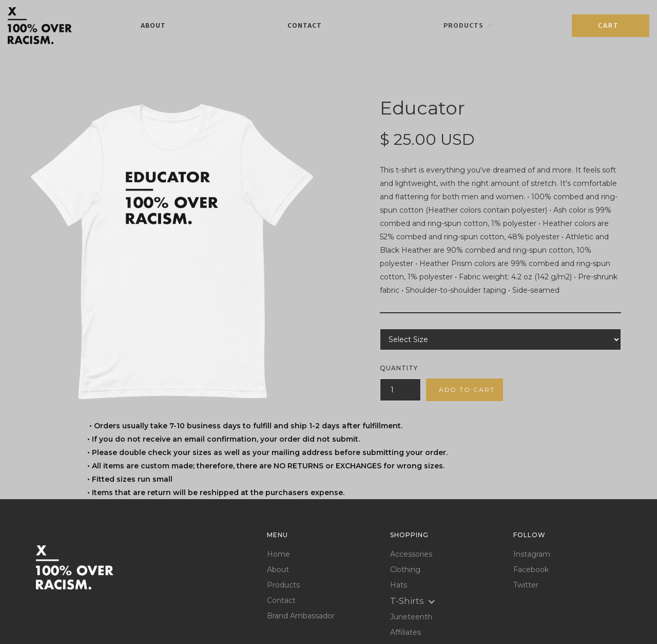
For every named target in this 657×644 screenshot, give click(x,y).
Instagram (532, 554)
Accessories (411, 554)
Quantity (399, 368)
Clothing (405, 570)
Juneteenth (411, 617)
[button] (468, 26)
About (153, 25)
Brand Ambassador (301, 616)
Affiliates (405, 632)
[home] (40, 25)
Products (283, 585)
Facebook (531, 570)
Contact (305, 25)
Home (278, 554)
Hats (399, 585)
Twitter (526, 585)
